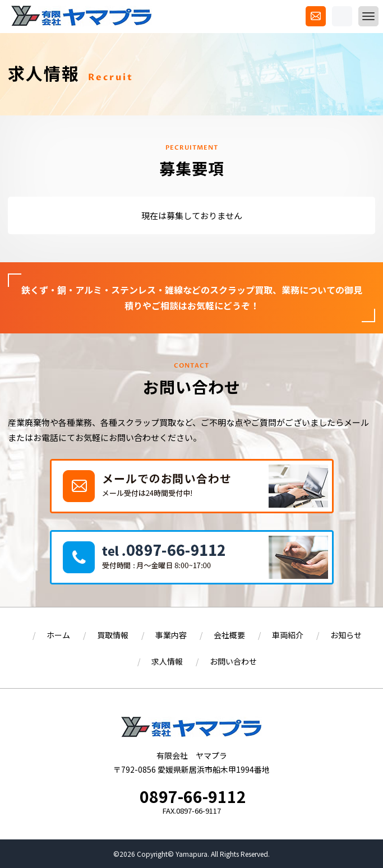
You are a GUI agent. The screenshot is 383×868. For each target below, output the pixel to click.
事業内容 (171, 635)
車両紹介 (288, 635)
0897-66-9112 (193, 796)
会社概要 (229, 635)
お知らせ (346, 635)
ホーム (58, 635)
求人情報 (167, 661)
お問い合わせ (233, 661)
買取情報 (113, 635)
